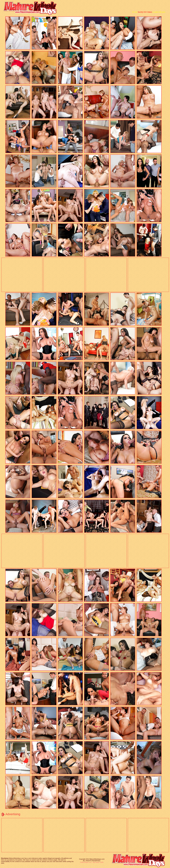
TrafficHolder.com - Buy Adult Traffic (92, 862)
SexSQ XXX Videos (145, 12)
